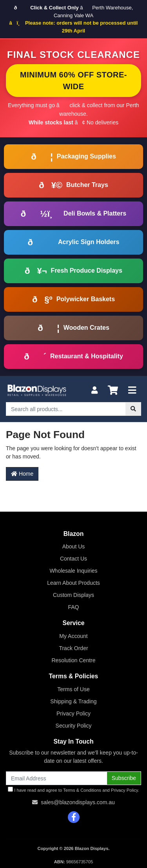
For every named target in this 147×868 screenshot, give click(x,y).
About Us (74, 546)
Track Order (73, 648)
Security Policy (74, 726)
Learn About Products (73, 583)
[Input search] (66, 409)
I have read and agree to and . (73, 790)
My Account (73, 636)
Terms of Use (73, 689)
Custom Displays (73, 595)
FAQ (73, 607)
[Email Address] (56, 778)
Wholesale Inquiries (73, 571)
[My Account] (94, 391)
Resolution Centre (73, 660)
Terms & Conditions (82, 790)
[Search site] (133, 409)
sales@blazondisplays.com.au (78, 802)
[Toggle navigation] (132, 391)
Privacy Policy (73, 713)
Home (22, 474)
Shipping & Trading (73, 701)
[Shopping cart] (113, 391)
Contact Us (73, 559)
